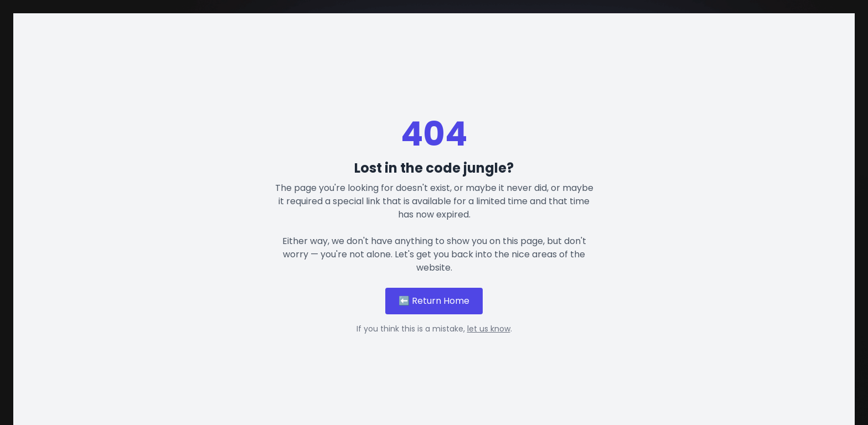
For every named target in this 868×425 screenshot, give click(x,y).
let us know (489, 329)
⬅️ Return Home (434, 301)
